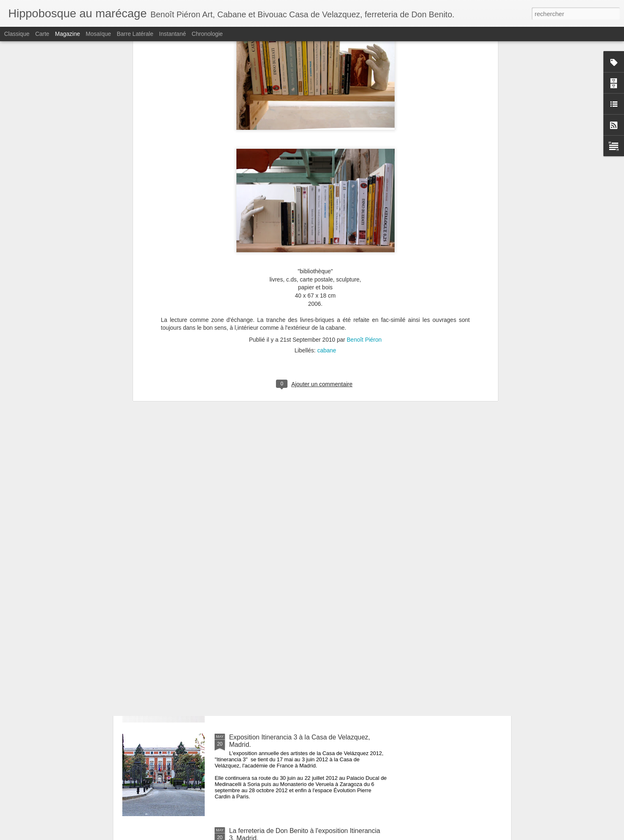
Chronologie (207, 34)
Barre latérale (135, 34)
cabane (327, 201)
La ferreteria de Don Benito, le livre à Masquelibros (303, 644)
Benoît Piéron (364, 190)
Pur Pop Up (246, 550)
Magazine (68, 34)
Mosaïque (98, 34)
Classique (17, 34)
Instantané (172, 34)
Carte (42, 34)
